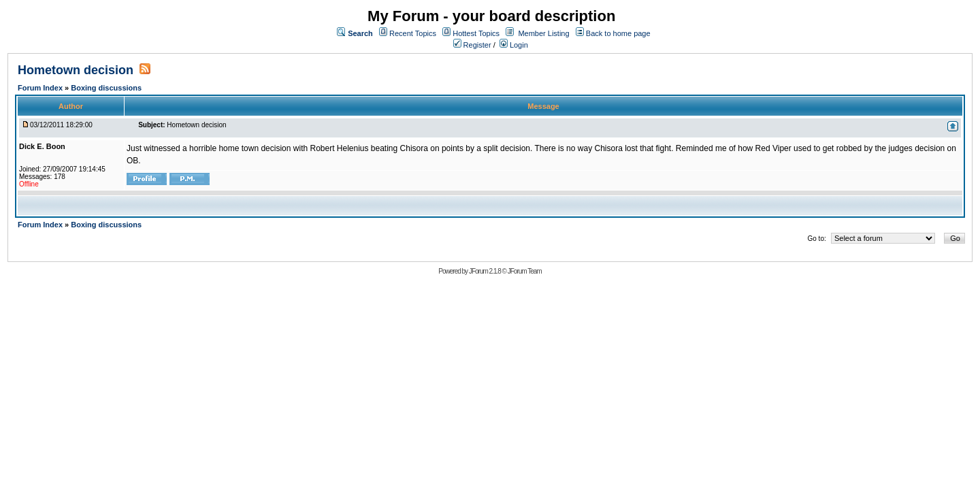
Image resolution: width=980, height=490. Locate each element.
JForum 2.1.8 (485, 271)
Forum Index (41, 88)
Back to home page (618, 33)
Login (514, 45)
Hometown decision (76, 70)
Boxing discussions (106, 88)
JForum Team (525, 271)
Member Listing (543, 33)
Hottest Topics (476, 33)
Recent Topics (413, 33)
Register (472, 45)
